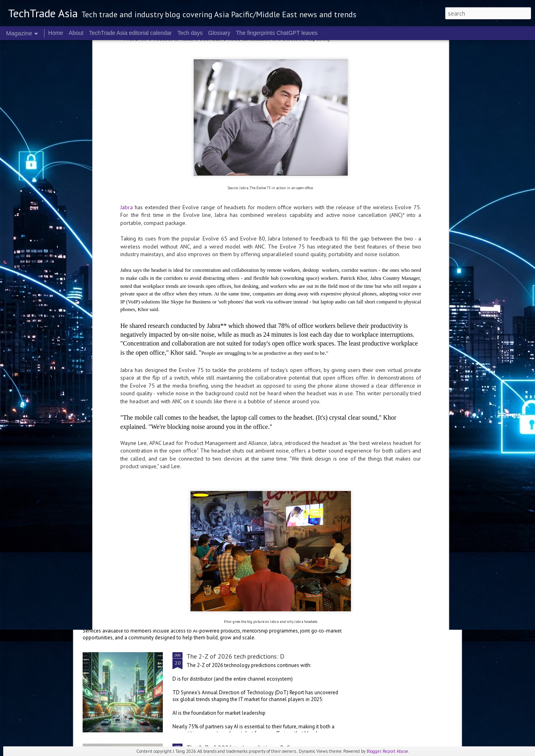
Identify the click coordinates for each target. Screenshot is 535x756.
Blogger (374, 751)
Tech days (190, 33)
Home (56, 33)
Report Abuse (395, 751)
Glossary (219, 33)
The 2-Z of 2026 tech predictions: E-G (238, 503)
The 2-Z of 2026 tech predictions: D (235, 656)
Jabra (127, 75)
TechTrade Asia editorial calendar (131, 33)
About (76, 33)
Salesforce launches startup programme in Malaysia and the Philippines (193, 594)
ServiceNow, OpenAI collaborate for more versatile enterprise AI (183, 448)
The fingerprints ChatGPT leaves (277, 33)
